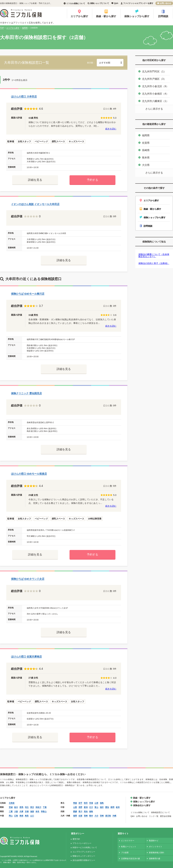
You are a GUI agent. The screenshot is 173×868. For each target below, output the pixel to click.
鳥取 (27, 816)
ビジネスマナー (128, 841)
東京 (32, 807)
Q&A (116, 3)
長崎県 (146, 150)
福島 (102, 803)
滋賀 (32, 812)
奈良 (37, 812)
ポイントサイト (156, 847)
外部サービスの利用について (85, 848)
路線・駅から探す (106, 16)
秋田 (86, 803)
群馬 (21, 807)
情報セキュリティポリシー (84, 856)
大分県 (146, 165)
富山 (96, 807)
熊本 (91, 816)
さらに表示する (154, 109)
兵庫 (21, 812)
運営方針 (76, 839)
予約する (92, 180)
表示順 (90, 63)
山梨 (75, 807)
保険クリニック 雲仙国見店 (26, 393)
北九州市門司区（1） (154, 72)
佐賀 (80, 816)
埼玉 (27, 807)
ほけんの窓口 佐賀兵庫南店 (26, 657)
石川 (91, 807)
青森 (75, 803)
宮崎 (102, 816)
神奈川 (38, 807)
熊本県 (146, 158)
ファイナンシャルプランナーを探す (138, 3)
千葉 (45, 807)
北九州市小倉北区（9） (155, 86)
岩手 (80, 803)
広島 (16, 816)
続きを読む (111, 129)
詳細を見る (35, 180)
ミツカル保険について (76, 3)
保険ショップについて (100, 3)
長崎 (86, 816)
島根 (21, 816)
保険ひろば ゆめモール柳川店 (28, 294)
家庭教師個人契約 (156, 853)
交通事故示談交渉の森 (131, 859)
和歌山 (44, 812)
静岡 (112, 807)
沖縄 (114, 816)
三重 (11, 812)
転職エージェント (129, 847)
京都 (27, 812)
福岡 (75, 816)
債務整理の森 (155, 859)
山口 (32, 816)
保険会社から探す (142, 805)
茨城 (11, 807)
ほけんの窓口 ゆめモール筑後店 (29, 474)
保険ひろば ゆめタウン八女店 (28, 579)
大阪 (16, 812)
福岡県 (146, 135)
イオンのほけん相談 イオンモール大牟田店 (35, 204)
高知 (86, 812)
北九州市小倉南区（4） (155, 94)
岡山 (11, 816)
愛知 (107, 807)
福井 (102, 807)
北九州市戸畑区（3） (154, 79)
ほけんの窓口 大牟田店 (24, 97)
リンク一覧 (154, 816)
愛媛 (75, 812)
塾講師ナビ (154, 841)
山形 (96, 803)
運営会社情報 (166, 816)
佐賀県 (146, 143)
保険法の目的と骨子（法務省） (154, 263)
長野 (80, 807)
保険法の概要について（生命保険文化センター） (154, 255)
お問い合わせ (165, 3)
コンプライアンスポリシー (84, 852)
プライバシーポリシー (82, 843)
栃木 (16, 807)
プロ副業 (125, 853)
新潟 (86, 807)
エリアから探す (79, 16)
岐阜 (118, 807)
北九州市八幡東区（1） (155, 101)
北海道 (12, 803)
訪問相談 (163, 16)
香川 (80, 812)
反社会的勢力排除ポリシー (84, 860)
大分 (96, 816)
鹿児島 (108, 816)
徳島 (91, 812)
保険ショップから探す (137, 16)
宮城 (91, 803)
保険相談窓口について (160, 812)
